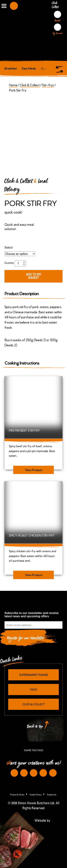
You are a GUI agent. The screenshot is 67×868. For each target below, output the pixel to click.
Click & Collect (30, 85)
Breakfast (11, 68)
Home (13, 85)
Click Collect (56, 6)
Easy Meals (29, 68)
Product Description (22, 293)
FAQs (34, 689)
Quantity (9, 263)
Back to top (35, 727)
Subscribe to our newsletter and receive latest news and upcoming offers (32, 615)
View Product (34, 470)
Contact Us (51, 794)
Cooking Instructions (22, 363)
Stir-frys (48, 85)
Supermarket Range (33, 675)
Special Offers (50, 68)
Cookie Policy (36, 794)
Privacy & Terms (17, 794)
